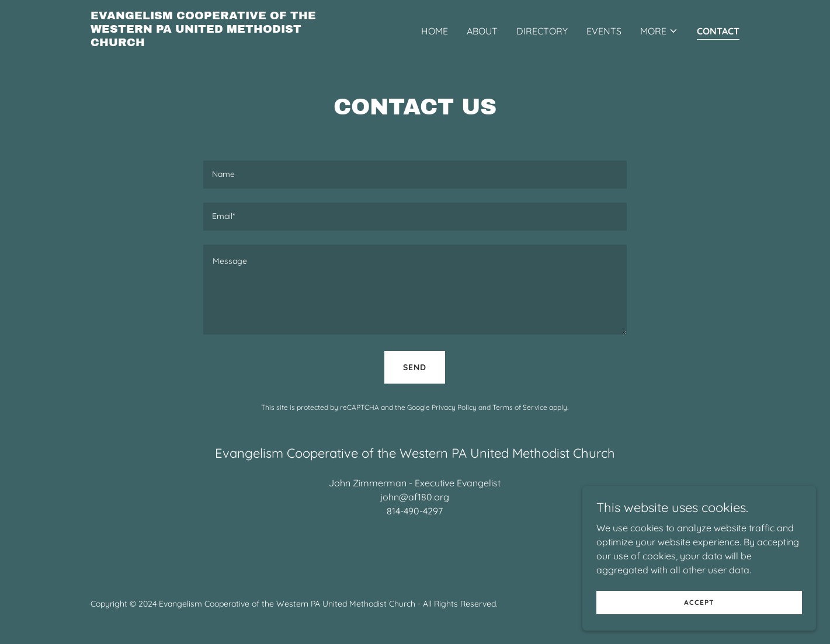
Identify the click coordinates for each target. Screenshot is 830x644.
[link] (204, 43)
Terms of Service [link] (520, 407)
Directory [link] (542, 31)
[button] (659, 31)
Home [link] (435, 31)
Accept (699, 602)
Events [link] (604, 31)
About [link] (482, 31)
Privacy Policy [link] (454, 407)
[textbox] (415, 175)
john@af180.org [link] (415, 497)
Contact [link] (718, 31)
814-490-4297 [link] (415, 511)
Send (415, 367)
